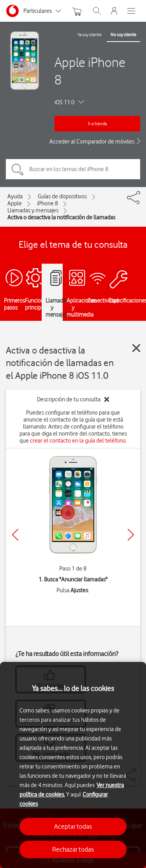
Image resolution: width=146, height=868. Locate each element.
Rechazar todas (73, 849)
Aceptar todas (73, 826)
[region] (73, 765)
